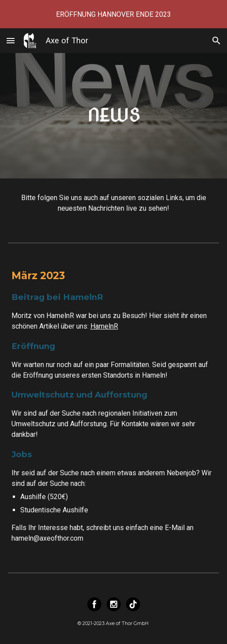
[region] (113, 14)
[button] (11, 40)
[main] (114, 116)
